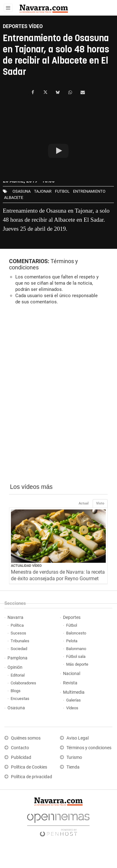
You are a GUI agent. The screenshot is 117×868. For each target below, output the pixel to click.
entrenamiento (89, 191)
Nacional (72, 674)
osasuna (22, 191)
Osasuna (16, 708)
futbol (62, 191)
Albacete (14, 198)
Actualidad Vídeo (26, 566)
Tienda (73, 767)
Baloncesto (76, 633)
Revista (70, 683)
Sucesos (18, 633)
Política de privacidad (32, 777)
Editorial (18, 675)
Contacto (20, 748)
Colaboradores (23, 683)
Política (17, 625)
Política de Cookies (29, 767)
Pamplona (17, 658)
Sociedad (19, 649)
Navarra (15, 617)
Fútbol (72, 625)
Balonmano (76, 649)
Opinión (15, 667)
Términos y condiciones (89, 748)
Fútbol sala (76, 656)
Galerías (73, 700)
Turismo (74, 757)
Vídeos (72, 708)
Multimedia (74, 692)
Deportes (72, 617)
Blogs (16, 691)
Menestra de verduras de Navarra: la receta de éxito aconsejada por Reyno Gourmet (58, 575)
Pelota (72, 641)
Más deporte (77, 664)
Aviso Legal (78, 738)
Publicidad (21, 757)
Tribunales (20, 641)
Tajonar (43, 191)
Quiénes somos (26, 738)
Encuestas (20, 699)
